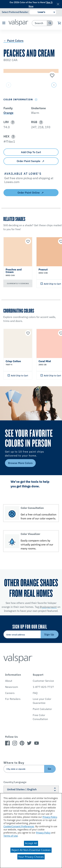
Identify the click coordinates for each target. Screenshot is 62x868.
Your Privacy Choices (31, 857)
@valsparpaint (48, 607)
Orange (8, 113)
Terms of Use (11, 836)
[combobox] (39, 23)
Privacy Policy (50, 817)
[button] (4, 23)
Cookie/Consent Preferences (19, 826)
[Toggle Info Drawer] (36, 100)
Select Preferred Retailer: (15, 12)
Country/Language (15, 782)
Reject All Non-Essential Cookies (31, 850)
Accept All (31, 843)
